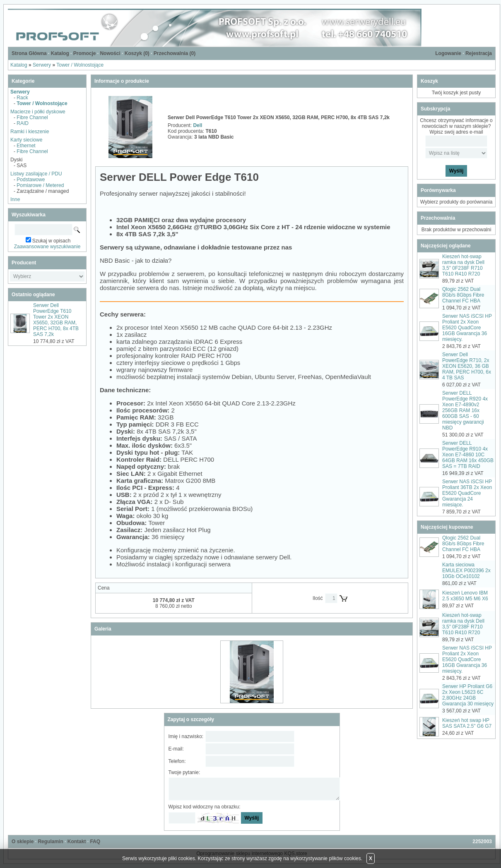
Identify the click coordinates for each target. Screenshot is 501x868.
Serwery (42, 65)
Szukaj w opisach (52, 241)
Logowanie (448, 53)
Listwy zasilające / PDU (36, 174)
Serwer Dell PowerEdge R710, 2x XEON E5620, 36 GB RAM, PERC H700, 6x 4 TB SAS (467, 366)
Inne (15, 199)
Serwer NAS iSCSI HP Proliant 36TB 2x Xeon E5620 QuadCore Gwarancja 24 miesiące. (467, 493)
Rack (22, 98)
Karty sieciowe (26, 140)
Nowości (110, 53)
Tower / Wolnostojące (80, 65)
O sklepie (23, 842)
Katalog (60, 53)
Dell (198, 125)
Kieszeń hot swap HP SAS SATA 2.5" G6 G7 (467, 723)
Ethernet (26, 146)
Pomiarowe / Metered (40, 185)
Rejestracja (479, 53)
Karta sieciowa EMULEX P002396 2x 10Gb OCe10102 (466, 571)
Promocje (85, 53)
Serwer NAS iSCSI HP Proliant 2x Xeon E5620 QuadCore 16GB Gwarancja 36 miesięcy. (467, 328)
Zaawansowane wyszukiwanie (47, 247)
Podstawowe (31, 180)
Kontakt (77, 842)
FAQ (95, 842)
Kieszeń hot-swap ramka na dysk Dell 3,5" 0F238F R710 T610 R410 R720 (463, 265)
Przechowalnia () (175, 53)
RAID (23, 123)
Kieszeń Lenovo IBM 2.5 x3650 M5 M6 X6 (465, 596)
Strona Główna (29, 53)
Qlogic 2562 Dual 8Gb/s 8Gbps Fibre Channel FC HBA (463, 295)
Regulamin (50, 842)
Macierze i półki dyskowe (38, 112)
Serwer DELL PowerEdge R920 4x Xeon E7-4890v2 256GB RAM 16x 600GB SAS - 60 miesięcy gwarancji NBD (465, 410)
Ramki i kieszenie (30, 132)
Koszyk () (137, 53)
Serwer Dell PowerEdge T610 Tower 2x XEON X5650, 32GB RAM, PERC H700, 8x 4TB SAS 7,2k (56, 320)
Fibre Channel (32, 117)
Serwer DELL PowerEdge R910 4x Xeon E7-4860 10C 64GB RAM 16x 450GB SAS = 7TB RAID (468, 455)
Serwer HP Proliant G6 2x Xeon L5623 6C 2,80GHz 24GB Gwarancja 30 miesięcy (468, 695)
